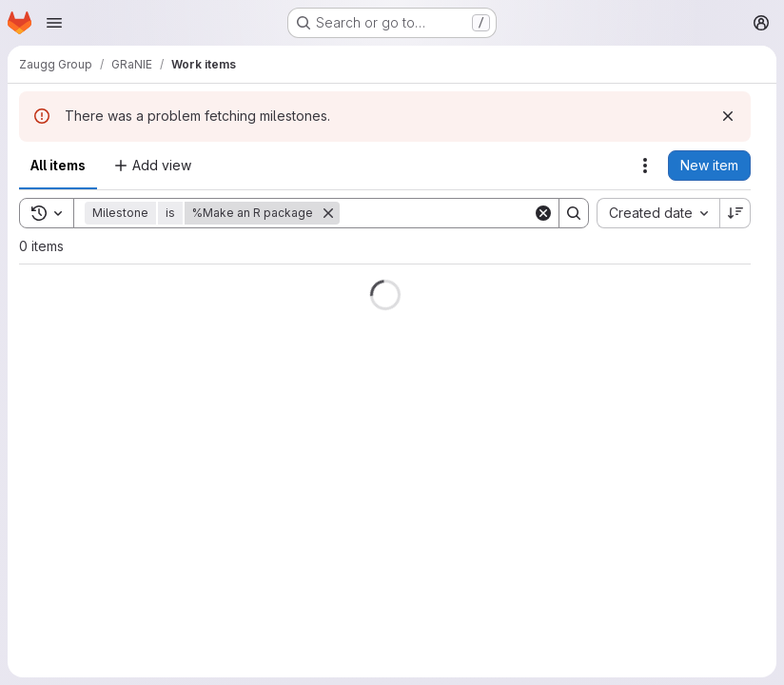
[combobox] (658, 213)
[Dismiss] (728, 116)
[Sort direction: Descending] (735, 213)
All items (58, 165)
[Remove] (328, 213)
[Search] (458, 213)
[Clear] (543, 213)
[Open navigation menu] (54, 23)
